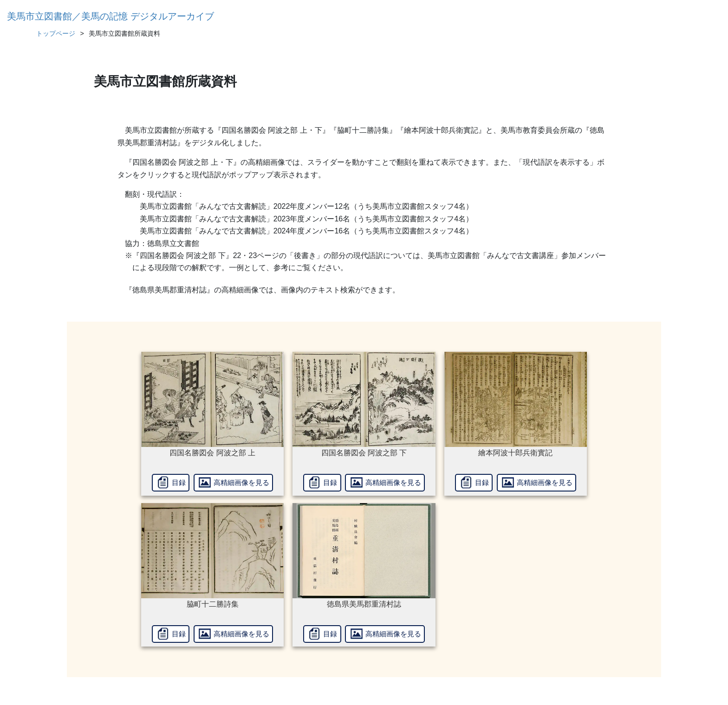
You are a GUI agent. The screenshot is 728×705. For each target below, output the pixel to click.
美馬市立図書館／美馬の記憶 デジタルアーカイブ (110, 16)
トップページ (56, 33)
